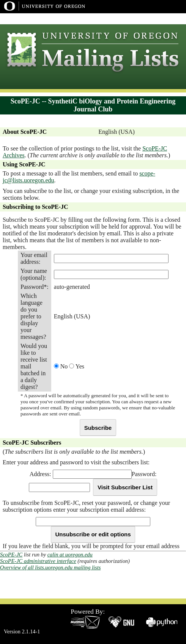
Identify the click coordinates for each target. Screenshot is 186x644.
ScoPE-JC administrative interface (38, 561)
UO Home (136, 19)
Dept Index (166, 19)
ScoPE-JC (11, 555)
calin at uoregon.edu (70, 555)
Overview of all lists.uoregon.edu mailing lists (50, 567)
